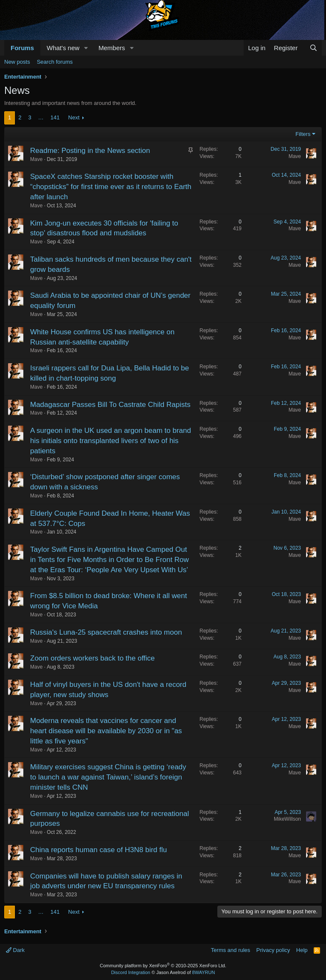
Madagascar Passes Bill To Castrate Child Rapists (110, 405)
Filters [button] (303, 134)
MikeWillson (287, 819)
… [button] (41, 117)
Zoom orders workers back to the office (93, 658)
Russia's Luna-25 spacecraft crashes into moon (106, 632)
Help (302, 950)
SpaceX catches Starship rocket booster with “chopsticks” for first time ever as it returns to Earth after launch (111, 187)
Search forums (55, 62)
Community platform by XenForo (163, 966)
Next (74, 117)
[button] (86, 48)
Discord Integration (131, 972)
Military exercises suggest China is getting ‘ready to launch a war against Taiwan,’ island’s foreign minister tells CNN (108, 777)
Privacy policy (273, 950)
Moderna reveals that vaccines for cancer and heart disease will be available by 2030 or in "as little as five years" (106, 731)
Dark (15, 950)
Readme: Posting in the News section (90, 151)
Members (112, 48)
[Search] (313, 48)
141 (55, 117)
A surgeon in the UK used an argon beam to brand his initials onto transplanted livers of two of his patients (111, 441)
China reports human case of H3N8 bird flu (98, 850)
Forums (22, 48)
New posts (17, 62)
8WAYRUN (204, 972)
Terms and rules (230, 950)
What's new (63, 48)
